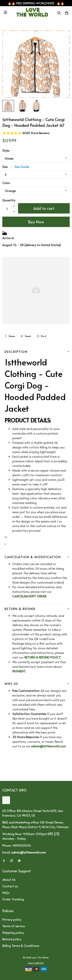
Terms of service (14, 926)
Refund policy (12, 939)
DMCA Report (36, 963)
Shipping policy (13, 932)
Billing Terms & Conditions (21, 946)
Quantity (9, 200)
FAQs (6, 893)
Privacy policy (12, 919)
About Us (9, 879)
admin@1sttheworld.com (48, 746)
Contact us (10, 886)
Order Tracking (13, 899)
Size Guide (22, 167)
